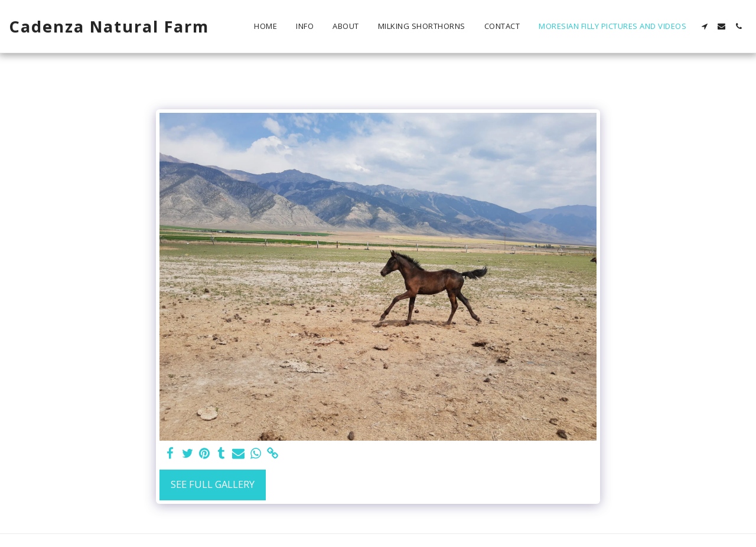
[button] (704, 26)
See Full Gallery (213, 484)
